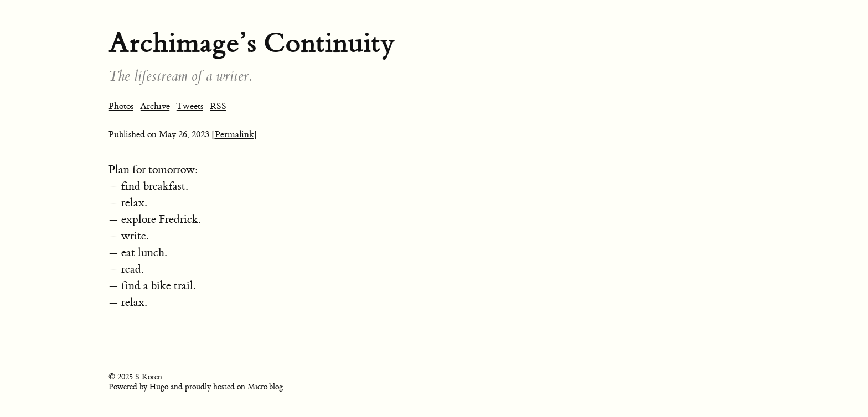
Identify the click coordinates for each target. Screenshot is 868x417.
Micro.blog (265, 387)
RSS (218, 106)
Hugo (159, 387)
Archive (155, 106)
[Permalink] (234, 134)
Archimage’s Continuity (252, 43)
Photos (121, 106)
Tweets (190, 106)
